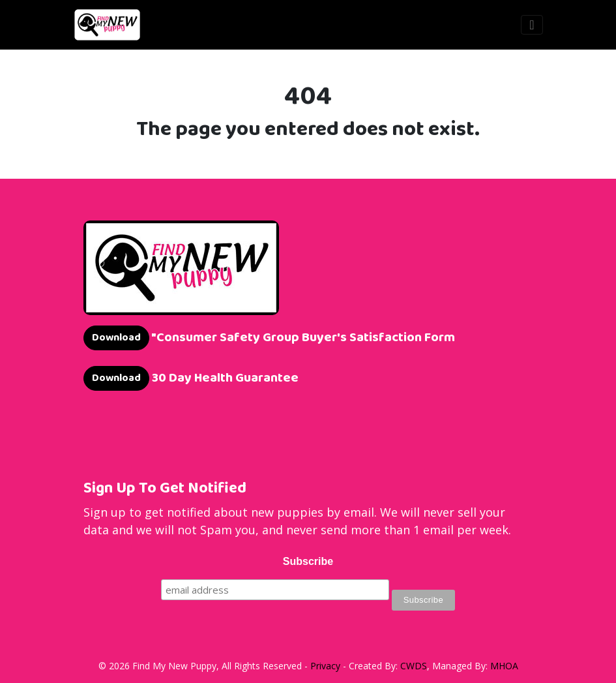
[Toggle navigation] (532, 25)
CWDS (414, 666)
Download (116, 338)
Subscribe (308, 561)
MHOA (504, 666)
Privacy (325, 666)
